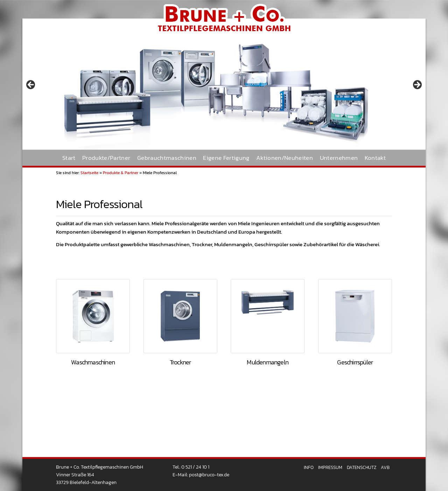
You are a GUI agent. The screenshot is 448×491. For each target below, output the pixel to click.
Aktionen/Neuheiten (285, 158)
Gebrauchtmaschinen (167, 158)
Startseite (89, 173)
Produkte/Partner (106, 158)
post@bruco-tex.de (209, 475)
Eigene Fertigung (226, 158)
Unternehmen (339, 158)
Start (69, 158)
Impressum (330, 467)
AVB (385, 467)
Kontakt (375, 158)
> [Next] (417, 85)
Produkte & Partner (121, 173)
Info (309, 467)
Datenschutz (362, 467)
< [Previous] (31, 85)
